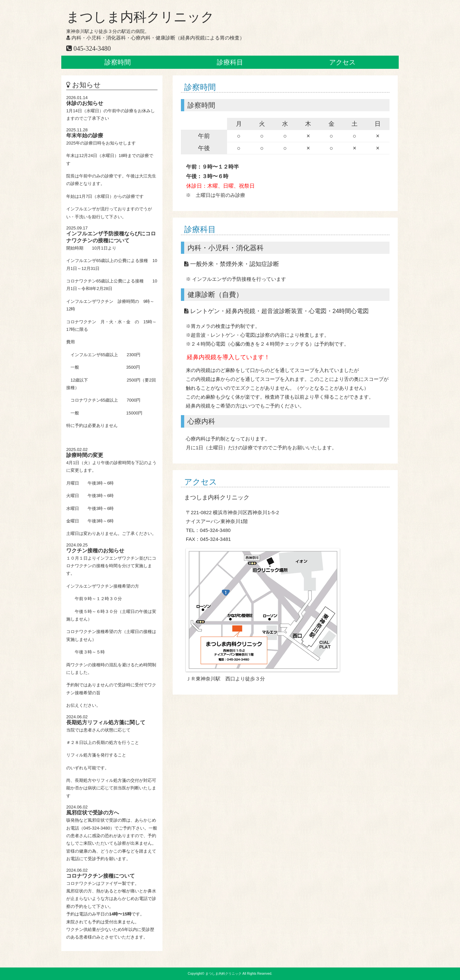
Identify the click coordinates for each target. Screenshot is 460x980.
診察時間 (118, 62)
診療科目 (230, 62)
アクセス (342, 62)
